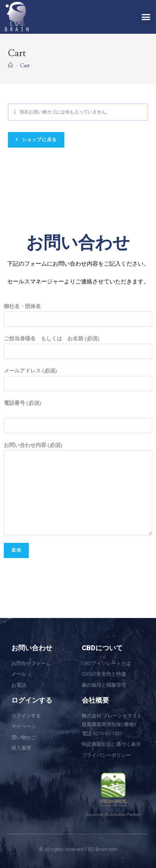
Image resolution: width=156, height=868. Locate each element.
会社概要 (95, 700)
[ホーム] (10, 66)
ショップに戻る (39, 140)
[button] (146, 17)
